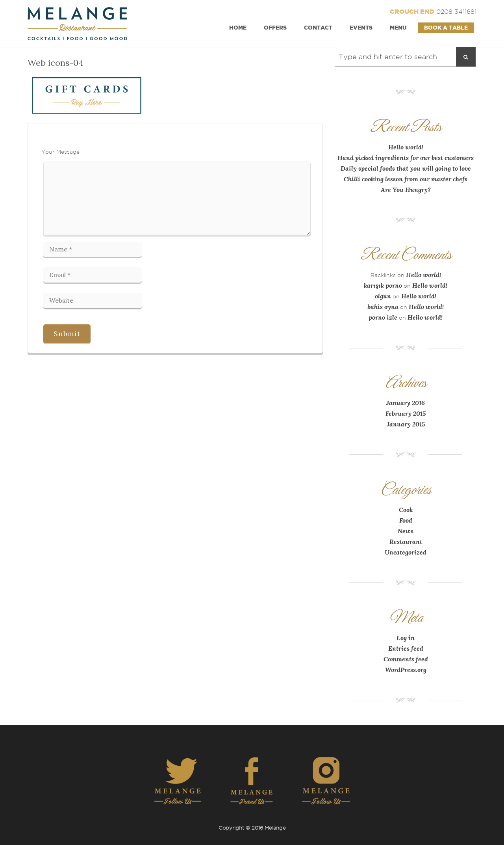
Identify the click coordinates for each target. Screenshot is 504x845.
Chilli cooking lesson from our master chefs (406, 179)
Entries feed (406, 648)
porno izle (383, 317)
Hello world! (406, 147)
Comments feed (406, 659)
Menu (398, 27)
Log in (406, 638)
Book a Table (446, 27)
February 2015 (406, 413)
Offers (275, 27)
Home (238, 27)
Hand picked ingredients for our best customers (406, 158)
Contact (318, 27)
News (406, 531)
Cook (406, 510)
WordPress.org (406, 670)
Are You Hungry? (406, 190)
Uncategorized (406, 552)
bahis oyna (383, 307)
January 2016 (406, 403)
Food (406, 520)
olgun (383, 296)
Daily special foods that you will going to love (406, 168)
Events (361, 27)
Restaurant (406, 542)
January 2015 (406, 424)
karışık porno (383, 285)
